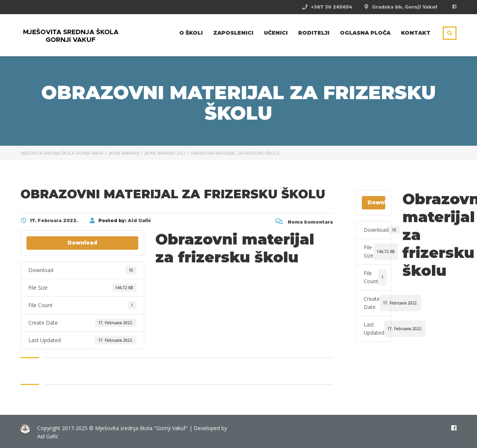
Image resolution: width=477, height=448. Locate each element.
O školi (191, 33)
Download (82, 243)
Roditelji (314, 33)
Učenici (276, 33)
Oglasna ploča (365, 33)
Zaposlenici (233, 33)
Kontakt (416, 33)
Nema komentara (304, 222)
